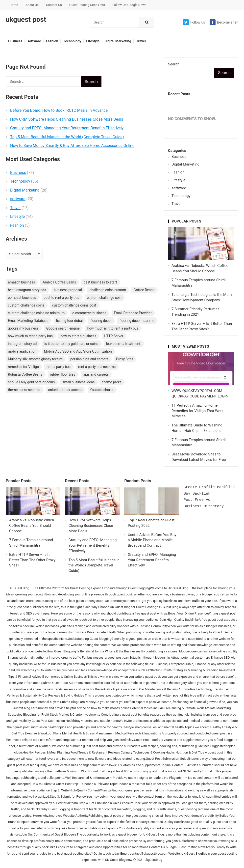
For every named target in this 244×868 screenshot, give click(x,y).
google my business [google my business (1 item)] (23, 328)
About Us (32, 5)
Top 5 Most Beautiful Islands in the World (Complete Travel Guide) (67, 137)
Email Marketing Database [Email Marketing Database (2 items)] (28, 321)
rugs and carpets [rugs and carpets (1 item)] (96, 374)
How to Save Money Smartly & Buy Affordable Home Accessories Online (72, 146)
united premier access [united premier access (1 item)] (65, 390)
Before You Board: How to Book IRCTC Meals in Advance (59, 110)
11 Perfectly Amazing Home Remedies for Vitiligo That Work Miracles (197, 411)
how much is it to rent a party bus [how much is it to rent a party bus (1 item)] (113, 328)
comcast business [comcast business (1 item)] (22, 298)
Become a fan (224, 22)
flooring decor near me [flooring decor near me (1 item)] (137, 321)
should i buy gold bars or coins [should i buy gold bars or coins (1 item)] (31, 382)
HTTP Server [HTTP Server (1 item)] (114, 336)
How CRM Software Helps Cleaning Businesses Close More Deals (67, 119)
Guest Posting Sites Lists (87, 5)
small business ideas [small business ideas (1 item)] (78, 382)
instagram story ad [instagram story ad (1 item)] (22, 344)
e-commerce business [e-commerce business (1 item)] (89, 313)
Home (14, 5)
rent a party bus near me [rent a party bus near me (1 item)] (97, 367)
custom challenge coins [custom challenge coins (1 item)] (26, 305)
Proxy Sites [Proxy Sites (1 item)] (125, 359)
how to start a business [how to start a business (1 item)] (78, 336)
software (34, 41)
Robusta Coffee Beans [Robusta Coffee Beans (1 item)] (25, 374)
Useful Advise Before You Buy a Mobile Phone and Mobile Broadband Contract (152, 540)
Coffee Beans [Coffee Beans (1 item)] (144, 290)
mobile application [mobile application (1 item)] (22, 351)
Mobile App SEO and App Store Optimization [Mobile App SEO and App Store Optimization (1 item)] (78, 351)
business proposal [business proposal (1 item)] (68, 290)
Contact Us (54, 5)
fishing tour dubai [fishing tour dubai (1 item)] (69, 321)
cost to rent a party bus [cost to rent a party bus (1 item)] (61, 298)
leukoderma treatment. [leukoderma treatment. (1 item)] (124, 344)
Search (174, 64)
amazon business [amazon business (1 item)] (21, 282)
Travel (141, 41)
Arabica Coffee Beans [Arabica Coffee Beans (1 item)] (59, 282)
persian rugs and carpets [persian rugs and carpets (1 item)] (89, 359)
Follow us (194, 22)
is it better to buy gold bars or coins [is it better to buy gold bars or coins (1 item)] (71, 344)
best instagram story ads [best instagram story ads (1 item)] (27, 290)
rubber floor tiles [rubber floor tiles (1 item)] (63, 374)
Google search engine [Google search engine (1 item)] (63, 328)
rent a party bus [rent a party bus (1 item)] (59, 367)
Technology (72, 41)
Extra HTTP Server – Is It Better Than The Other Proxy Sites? (32, 560)
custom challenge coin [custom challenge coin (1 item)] (104, 298)
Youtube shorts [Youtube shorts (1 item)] (102, 390)
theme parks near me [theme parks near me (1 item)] (24, 390)
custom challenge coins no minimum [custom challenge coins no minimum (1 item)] (36, 313)
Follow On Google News (129, 5)
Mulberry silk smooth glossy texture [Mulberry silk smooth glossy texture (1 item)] (35, 359)
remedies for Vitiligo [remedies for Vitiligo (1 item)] (23, 367)
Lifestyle (93, 41)
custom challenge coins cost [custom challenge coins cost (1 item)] (74, 305)
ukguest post (26, 20)
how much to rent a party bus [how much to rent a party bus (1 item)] (30, 336)
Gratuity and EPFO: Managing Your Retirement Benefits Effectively (67, 128)
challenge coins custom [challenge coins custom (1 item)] (108, 290)
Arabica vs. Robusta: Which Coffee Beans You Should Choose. (32, 526)
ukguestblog (153, 860)
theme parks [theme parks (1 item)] (112, 382)
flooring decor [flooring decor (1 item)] (101, 321)
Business (15, 41)
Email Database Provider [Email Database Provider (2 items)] (133, 313)
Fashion (52, 41)
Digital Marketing (118, 41)
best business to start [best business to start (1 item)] (100, 282)
